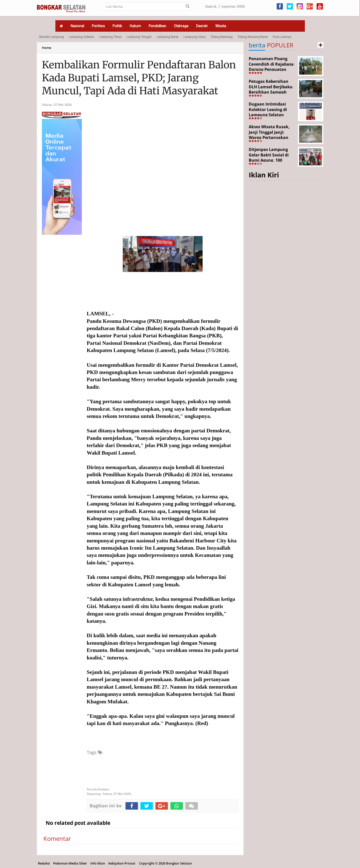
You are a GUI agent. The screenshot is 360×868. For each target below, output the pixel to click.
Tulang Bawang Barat (253, 37)
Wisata (221, 26)
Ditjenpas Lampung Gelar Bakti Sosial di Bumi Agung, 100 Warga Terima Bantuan (272, 158)
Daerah (202, 26)
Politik (117, 26)
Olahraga (181, 26)
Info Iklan (98, 863)
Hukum (135, 26)
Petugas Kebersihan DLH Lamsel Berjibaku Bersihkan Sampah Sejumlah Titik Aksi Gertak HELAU (271, 92)
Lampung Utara (194, 37)
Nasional (77, 26)
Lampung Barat (167, 37)
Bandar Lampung (52, 37)
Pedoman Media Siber (70, 863)
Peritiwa (98, 26)
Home (47, 48)
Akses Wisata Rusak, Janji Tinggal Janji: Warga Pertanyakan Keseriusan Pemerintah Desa (269, 137)
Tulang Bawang (222, 37)
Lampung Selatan (81, 37)
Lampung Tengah (139, 37)
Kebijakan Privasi (122, 863)
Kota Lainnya (282, 37)
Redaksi (44, 863)
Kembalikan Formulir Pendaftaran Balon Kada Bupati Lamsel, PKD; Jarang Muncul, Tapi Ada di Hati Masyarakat (139, 78)
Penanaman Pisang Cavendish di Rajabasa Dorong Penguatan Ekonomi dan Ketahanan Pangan (271, 69)
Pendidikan (157, 26)
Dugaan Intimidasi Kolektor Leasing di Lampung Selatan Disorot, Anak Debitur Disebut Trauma (271, 115)
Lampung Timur (110, 37)
